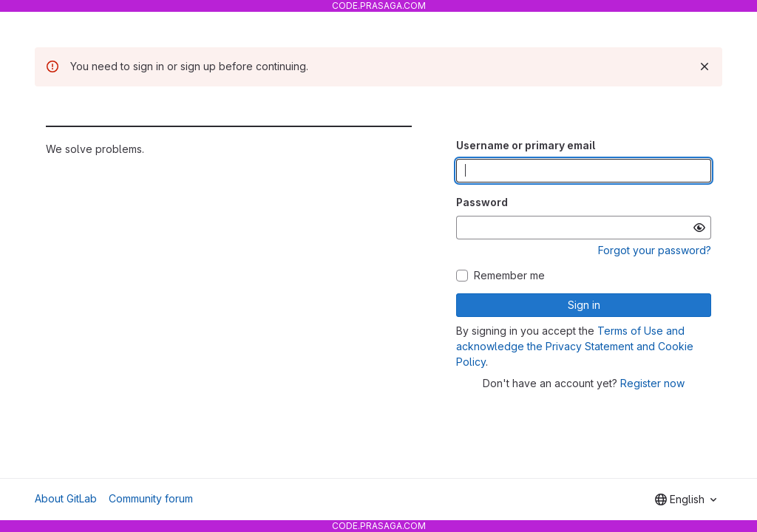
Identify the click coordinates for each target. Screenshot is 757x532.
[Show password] (699, 228)
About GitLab (66, 498)
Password (482, 202)
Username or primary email (526, 145)
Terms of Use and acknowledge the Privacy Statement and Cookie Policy (575, 346)
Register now (652, 383)
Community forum (151, 498)
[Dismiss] (705, 66)
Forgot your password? (655, 250)
